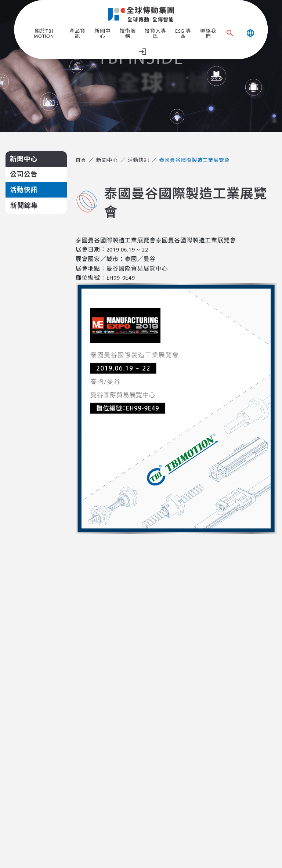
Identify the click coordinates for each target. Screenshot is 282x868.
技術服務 (128, 33)
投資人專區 (156, 33)
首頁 (81, 160)
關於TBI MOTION (44, 33)
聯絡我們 (208, 33)
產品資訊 (77, 33)
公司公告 (24, 174)
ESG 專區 (183, 33)
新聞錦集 (24, 205)
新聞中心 (102, 33)
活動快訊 (24, 190)
